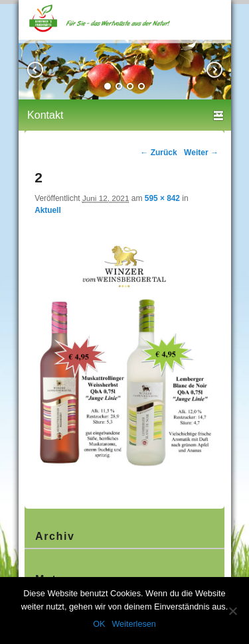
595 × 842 (162, 198)
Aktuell (48, 210)
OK (99, 624)
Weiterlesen (133, 624)
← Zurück (158, 153)
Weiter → (201, 153)
